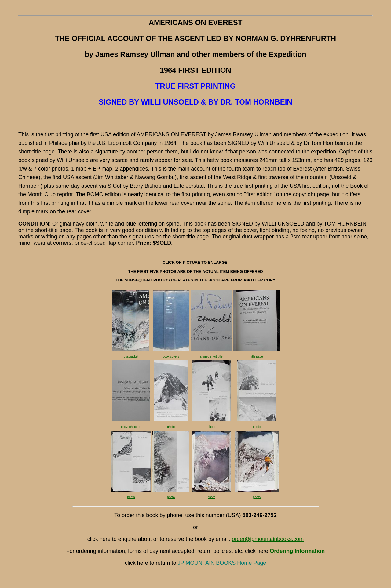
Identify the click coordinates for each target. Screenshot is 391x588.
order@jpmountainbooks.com (268, 539)
